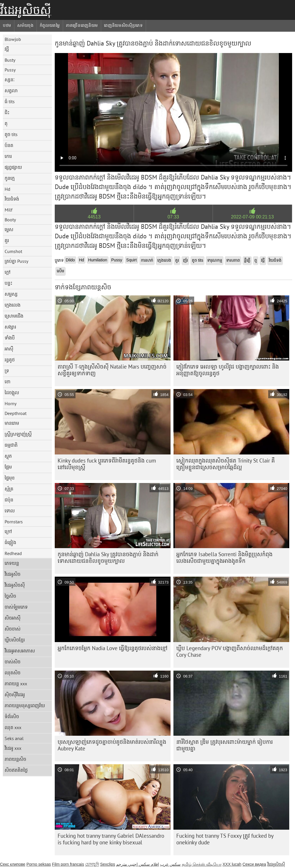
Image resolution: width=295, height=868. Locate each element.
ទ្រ (7, 371)
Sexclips (107, 864)
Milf (8, 210)
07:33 (173, 217)
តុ (6, 123)
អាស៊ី (9, 349)
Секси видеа (254, 864)
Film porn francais (68, 864)
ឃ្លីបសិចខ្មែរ (15, 640)
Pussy (10, 70)
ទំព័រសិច (12, 716)
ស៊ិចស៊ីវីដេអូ (15, 695)
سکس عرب (170, 864)
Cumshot (13, 251)
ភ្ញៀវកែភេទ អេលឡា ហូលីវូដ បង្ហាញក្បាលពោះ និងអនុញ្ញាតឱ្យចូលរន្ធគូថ (228, 370)
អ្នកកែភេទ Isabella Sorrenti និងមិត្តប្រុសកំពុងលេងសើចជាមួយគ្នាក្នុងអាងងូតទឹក (224, 557)
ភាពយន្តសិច (15, 759)
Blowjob (13, 39)
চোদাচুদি (92, 864)
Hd (7, 189)
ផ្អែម (8, 467)
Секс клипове (13, 864)
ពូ (256, 260)
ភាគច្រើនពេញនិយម (82, 25)
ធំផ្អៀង (10, 542)
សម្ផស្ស (11, 294)
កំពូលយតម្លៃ (50, 25)
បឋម (7, 25)
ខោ (7, 382)
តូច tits (11, 134)
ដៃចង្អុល (12, 393)
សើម (60, 271)
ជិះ (7, 112)
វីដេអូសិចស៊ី (25, 10)
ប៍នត (9, 145)
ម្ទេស (9, 229)
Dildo (70, 260)
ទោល (10, 511)
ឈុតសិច (13, 673)
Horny (11, 403)
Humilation (98, 260)
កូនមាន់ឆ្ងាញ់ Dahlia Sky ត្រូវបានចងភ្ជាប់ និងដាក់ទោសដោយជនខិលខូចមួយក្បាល (108, 557)
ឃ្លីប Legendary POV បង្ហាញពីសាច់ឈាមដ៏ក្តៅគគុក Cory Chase (230, 651)
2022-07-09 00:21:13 (253, 217)
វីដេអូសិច (13, 574)
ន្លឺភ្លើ (247, 260)
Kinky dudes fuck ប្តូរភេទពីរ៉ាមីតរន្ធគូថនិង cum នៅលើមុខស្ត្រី (107, 464)
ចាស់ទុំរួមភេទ (16, 607)
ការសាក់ (147, 260)
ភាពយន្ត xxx (16, 684)
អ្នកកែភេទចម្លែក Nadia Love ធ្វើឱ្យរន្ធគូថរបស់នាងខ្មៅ (112, 648)
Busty (10, 60)
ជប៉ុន (9, 500)
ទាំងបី (10, 338)
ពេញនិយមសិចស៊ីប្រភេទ (123, 25)
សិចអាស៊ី (13, 618)
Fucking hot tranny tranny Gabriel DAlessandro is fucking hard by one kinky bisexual (111, 839)
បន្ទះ (8, 283)
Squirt (132, 260)
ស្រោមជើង (14, 316)
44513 (94, 217)
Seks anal (14, 738)
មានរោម (12, 423)
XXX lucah (232, 864)
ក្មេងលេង (13, 305)
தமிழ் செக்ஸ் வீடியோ (202, 864)
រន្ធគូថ (10, 360)
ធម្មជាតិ (11, 445)
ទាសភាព (233, 260)
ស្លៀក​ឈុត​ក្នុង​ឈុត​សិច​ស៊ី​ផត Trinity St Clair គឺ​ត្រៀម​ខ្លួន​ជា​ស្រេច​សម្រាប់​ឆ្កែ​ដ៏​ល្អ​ (226, 464)
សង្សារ (10, 327)
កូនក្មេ (10, 178)
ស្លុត (8, 456)
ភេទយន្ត (12, 563)
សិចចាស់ (13, 629)
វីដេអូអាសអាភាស (20, 651)
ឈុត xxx (13, 727)
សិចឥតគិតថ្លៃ (16, 770)
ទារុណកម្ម (215, 260)
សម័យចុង (25, 25)
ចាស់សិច (13, 662)
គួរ (7, 240)
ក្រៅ (8, 531)
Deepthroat (16, 413)
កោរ (8, 156)
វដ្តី (7, 49)
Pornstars (14, 522)
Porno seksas (39, 864)
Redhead (13, 553)
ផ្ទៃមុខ (10, 478)
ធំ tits (10, 101)
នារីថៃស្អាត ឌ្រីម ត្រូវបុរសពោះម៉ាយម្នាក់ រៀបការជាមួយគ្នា (225, 745)
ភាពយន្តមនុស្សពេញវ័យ (25, 705)
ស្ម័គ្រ (9, 489)
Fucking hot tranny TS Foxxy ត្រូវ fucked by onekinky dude (225, 839)
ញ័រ (185, 260)
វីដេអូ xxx (13, 748)
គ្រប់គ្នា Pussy (16, 261)
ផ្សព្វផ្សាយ (13, 167)
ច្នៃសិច (10, 596)
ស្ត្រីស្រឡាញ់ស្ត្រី (18, 434)
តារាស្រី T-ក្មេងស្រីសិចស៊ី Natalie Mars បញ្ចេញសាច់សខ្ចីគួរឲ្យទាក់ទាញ (112, 370)
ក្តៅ (7, 272)
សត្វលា (11, 90)
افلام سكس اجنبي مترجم (138, 864)
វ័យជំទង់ (12, 199)
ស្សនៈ (10, 80)
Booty (10, 220)
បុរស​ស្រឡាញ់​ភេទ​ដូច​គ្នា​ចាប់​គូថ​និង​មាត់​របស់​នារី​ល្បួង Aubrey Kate (112, 745)
